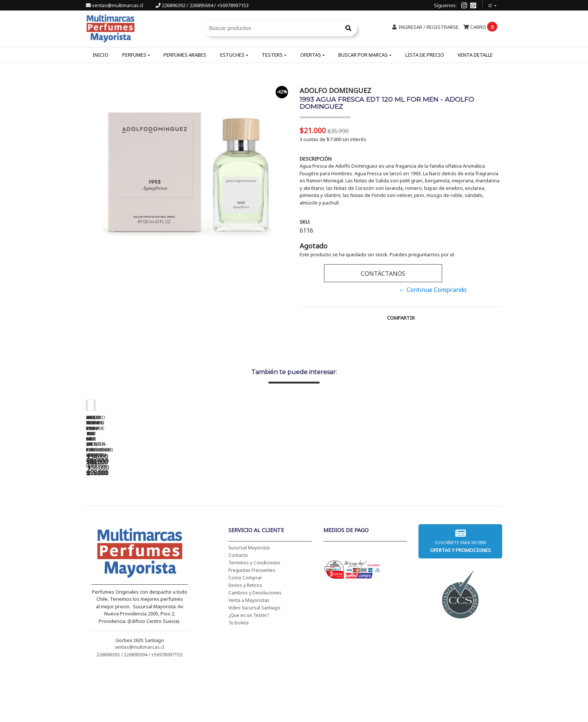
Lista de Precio (425, 55)
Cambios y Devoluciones (255, 647)
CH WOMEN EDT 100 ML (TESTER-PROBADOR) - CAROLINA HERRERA (138, 517)
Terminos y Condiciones (254, 617)
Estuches (232, 55)
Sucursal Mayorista (249, 602)
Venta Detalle (475, 55)
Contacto (238, 609)
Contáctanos (383, 274)
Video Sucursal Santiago (254, 662)
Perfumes (134, 55)
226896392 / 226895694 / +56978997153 (202, 5)
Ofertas (311, 55)
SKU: (305, 222)
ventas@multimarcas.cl (115, 5)
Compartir (401, 318)
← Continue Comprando (433, 290)
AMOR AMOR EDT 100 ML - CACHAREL (453, 514)
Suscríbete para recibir (460, 595)
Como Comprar (245, 632)
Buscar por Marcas (363, 55)
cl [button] (490, 4)
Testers (272, 55)
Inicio (100, 55)
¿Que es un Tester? (249, 669)
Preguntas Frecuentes (252, 624)
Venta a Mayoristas (249, 654)
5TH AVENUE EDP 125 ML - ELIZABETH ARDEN (348, 514)
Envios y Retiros (245, 639)
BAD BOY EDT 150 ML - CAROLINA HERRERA (243, 514)
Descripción (316, 159)
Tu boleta (238, 677)
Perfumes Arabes (185, 55)
